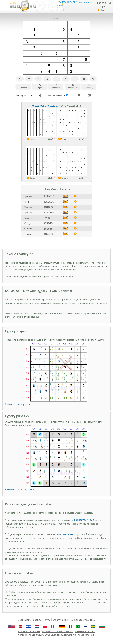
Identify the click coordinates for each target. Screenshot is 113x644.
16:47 (52, 178)
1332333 (49, 202)
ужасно (63, 178)
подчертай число (84, 520)
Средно (63, 139)
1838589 (49, 229)
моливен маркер (69, 534)
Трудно (31, 178)
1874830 (49, 234)
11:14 (52, 139)
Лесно (31, 139)
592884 (48, 218)
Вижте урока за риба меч (20, 490)
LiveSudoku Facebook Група (34, 620)
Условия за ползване (29, 631)
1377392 (49, 213)
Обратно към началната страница (74, 620)
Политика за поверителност (58, 631)
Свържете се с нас (85, 631)
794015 (48, 223)
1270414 (49, 196)
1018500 (49, 207)
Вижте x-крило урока (17, 404)
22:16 (83, 178)
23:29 (83, 139)
